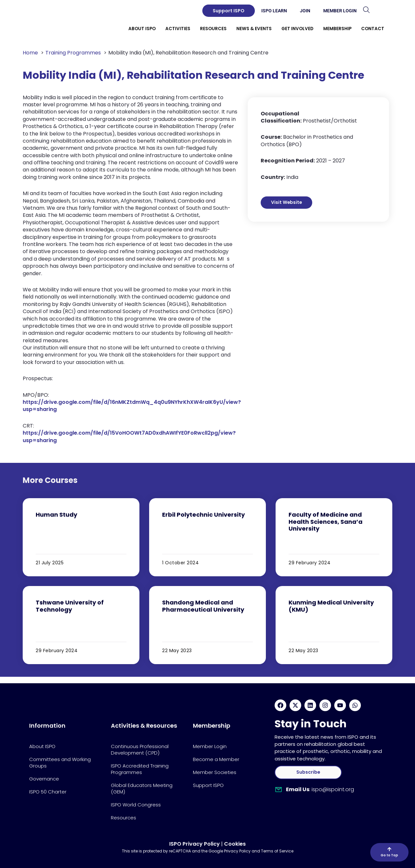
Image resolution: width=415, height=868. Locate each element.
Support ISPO (208, 785)
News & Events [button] (254, 29)
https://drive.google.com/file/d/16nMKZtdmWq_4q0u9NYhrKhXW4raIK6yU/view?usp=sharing (132, 406)
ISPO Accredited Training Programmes (140, 769)
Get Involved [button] (297, 29)
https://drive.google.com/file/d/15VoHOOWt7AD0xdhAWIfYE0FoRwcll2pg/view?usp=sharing (129, 436)
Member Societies (215, 772)
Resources (124, 818)
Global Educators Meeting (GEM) (142, 788)
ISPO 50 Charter (48, 792)
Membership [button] (337, 29)
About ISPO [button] (142, 29)
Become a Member (216, 759)
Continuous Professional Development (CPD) (140, 750)
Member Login (340, 11)
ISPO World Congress (136, 805)
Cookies (235, 844)
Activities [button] (178, 29)
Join (305, 11)
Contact (373, 29)
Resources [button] (213, 29)
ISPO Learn (274, 11)
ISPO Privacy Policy (195, 844)
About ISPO (42, 746)
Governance (44, 779)
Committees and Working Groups (60, 762)
